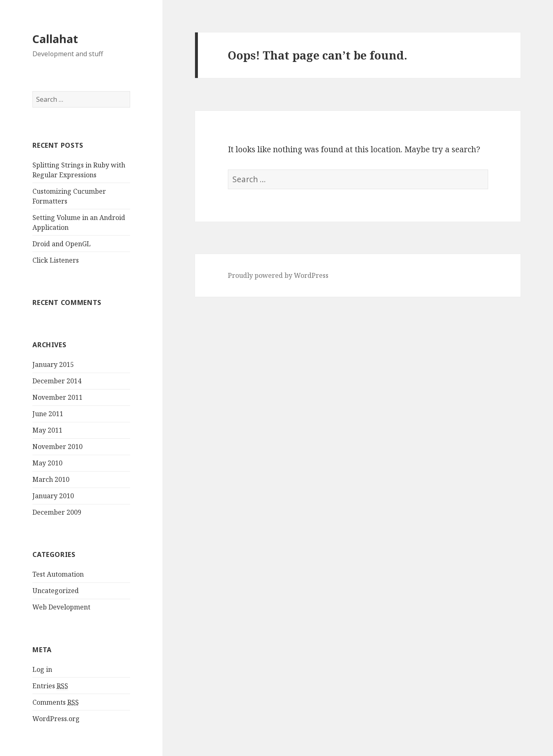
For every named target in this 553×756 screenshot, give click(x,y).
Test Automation (58, 574)
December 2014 (57, 381)
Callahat (55, 39)
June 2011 (48, 414)
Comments (56, 702)
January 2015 (53, 364)
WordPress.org (56, 719)
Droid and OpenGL (62, 244)
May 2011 (47, 430)
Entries (50, 686)
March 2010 (51, 479)
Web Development (61, 607)
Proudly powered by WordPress (278, 275)
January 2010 (53, 496)
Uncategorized (56, 591)
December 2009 (57, 512)
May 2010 (47, 463)
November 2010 (57, 447)
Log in (42, 669)
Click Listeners (56, 260)
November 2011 (57, 397)
